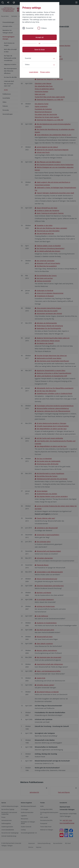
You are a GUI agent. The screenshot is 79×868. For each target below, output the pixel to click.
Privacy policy (45, 72)
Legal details (34, 72)
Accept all (39, 37)
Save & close (40, 50)
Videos (44, 28)
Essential (30, 28)
